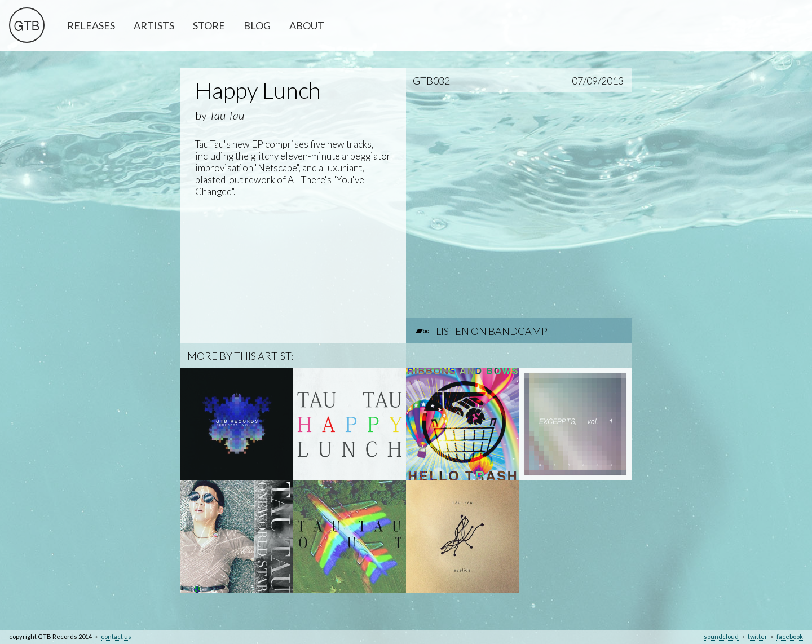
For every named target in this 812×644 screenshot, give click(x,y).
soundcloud (721, 636)
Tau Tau (227, 115)
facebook (790, 636)
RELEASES (91, 25)
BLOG (257, 25)
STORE (209, 25)
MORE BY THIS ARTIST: (240, 356)
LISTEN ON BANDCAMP (492, 331)
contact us (116, 636)
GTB (27, 27)
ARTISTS (154, 25)
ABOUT (307, 25)
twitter (758, 636)
